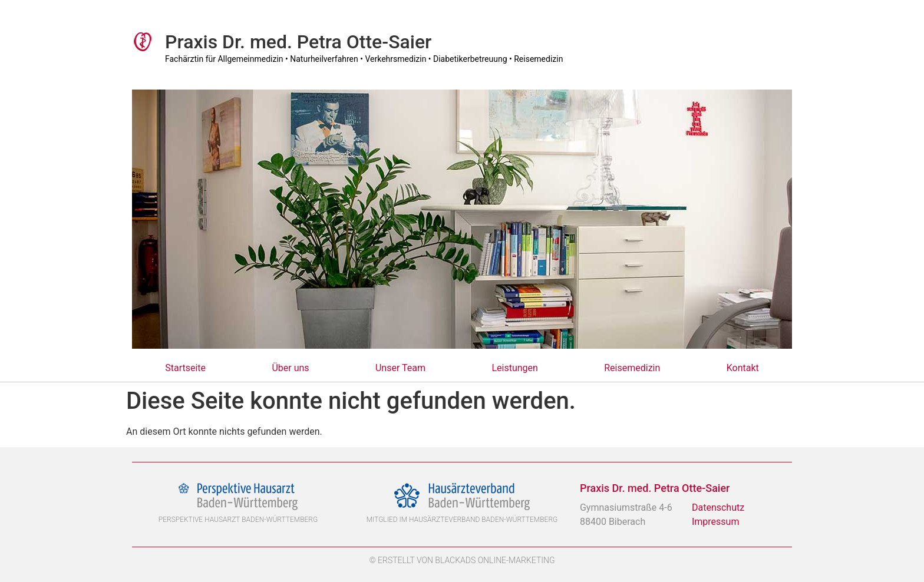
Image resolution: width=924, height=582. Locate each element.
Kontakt (743, 368)
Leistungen (514, 368)
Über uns (290, 368)
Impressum (716, 522)
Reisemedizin (632, 368)
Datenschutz (718, 507)
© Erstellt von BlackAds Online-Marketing (462, 560)
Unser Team (400, 368)
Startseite (185, 368)
